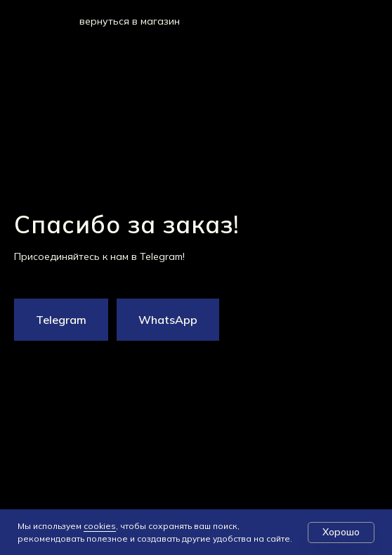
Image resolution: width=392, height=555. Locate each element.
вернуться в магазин (130, 21)
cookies (100, 526)
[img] (54, 20)
